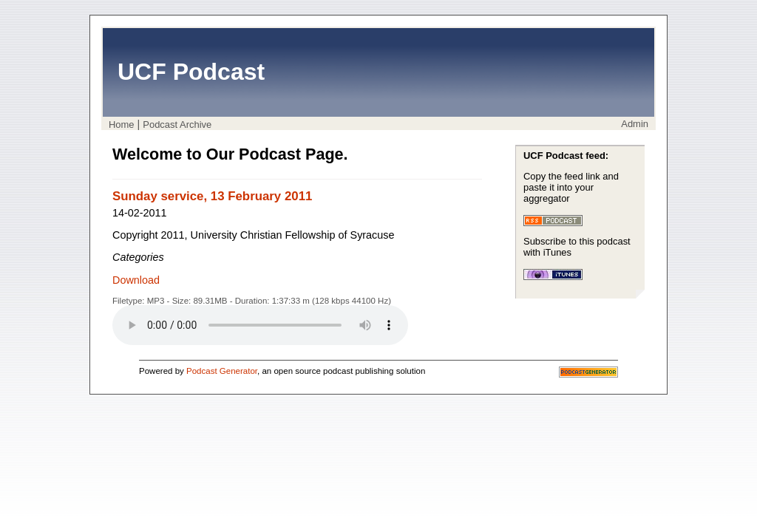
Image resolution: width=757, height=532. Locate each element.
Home (122, 125)
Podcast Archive (177, 125)
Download (136, 280)
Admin (635, 124)
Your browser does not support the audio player (260, 325)
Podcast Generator (222, 371)
